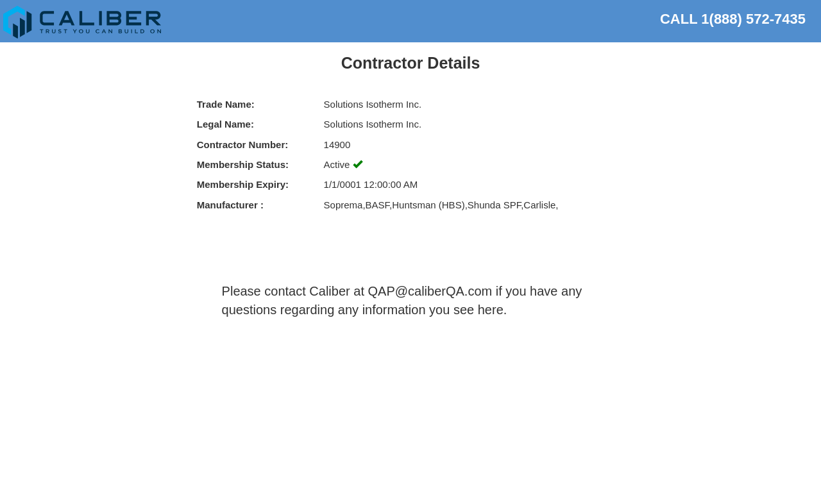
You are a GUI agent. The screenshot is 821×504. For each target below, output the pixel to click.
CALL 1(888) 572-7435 (733, 17)
